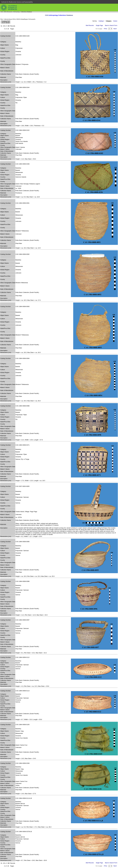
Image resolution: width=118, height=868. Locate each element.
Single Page (99, 25)
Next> (115, 29)
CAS (2, 12)
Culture (115, 21)
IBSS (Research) (8, 12)
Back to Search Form (111, 25)
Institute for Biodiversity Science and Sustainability (17, 2)
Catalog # (101, 21)
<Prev (105, 29)
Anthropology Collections (57, 15)
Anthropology (17, 12)
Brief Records (90, 25)
